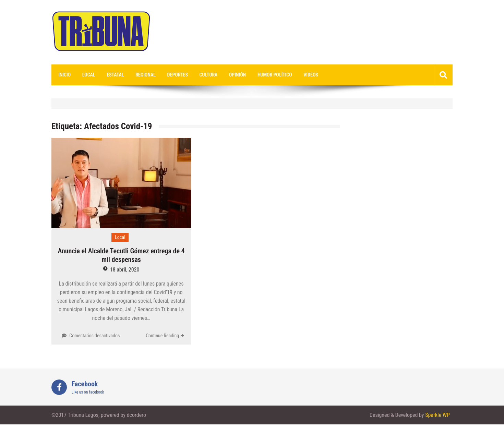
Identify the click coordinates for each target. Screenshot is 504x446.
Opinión (237, 75)
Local (89, 75)
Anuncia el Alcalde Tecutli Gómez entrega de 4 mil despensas (121, 255)
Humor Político (275, 75)
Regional (146, 75)
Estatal (115, 75)
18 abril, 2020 (125, 270)
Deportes (178, 75)
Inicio (64, 75)
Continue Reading (162, 336)
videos (311, 75)
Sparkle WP (437, 415)
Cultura (209, 75)
